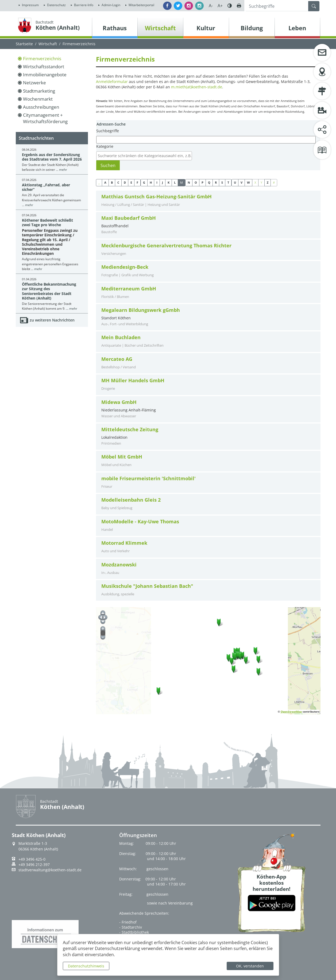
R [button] (216, 182)
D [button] (125, 182)
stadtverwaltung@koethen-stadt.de (50, 870)
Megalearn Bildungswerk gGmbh (141, 310)
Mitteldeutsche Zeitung (130, 430)
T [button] (228, 182)
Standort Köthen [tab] (208, 317)
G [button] (144, 182)
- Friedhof (128, 922)
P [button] (202, 182)
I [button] (157, 182)
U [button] (235, 182)
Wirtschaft (48, 44)
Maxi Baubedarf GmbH (129, 218)
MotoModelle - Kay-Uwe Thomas (140, 522)
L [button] (175, 182)
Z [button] (268, 182)
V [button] (242, 182)
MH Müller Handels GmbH (133, 381)
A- (211, 6)
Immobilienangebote (45, 75)
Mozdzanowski (119, 565)
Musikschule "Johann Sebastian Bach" (147, 586)
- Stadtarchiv (131, 927)
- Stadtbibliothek (134, 932)
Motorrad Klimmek (124, 543)
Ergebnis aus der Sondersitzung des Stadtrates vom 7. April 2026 (52, 157)
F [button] (137, 182)
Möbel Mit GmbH (122, 457)
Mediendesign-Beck (125, 267)
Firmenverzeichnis (42, 58)
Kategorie (105, 146)
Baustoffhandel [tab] (208, 225)
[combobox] (144, 156)
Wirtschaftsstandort (44, 67)
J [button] (163, 182)
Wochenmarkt (38, 99)
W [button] (248, 182)
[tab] (208, 201)
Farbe (230, 6)
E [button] (131, 182)
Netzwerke (34, 83)
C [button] (118, 182)
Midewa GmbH (119, 402)
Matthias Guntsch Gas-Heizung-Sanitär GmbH (157, 197)
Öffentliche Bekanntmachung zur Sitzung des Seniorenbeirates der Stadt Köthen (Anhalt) (49, 291)
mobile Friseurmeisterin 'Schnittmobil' (148, 478)
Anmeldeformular (112, 82)
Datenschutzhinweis (86, 966)
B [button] (112, 182)
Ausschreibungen (41, 107)
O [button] (196, 182)
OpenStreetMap (291, 712)
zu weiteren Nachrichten (52, 320)
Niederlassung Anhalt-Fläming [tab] (208, 409)
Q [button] (209, 182)
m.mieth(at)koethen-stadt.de (197, 87)
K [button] (169, 182)
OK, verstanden (250, 966)
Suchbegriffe (108, 131)
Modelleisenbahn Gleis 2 (131, 500)
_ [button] (99, 182)
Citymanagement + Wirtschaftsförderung (45, 118)
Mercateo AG (117, 359)
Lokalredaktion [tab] (208, 436)
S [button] (222, 182)
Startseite (24, 44)
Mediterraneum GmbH (129, 289)
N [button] (189, 182)
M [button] (181, 182)
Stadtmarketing (39, 91)
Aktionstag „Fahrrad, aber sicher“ (46, 187)
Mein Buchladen (121, 337)
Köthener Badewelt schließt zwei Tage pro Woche (47, 222)
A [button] (105, 182)
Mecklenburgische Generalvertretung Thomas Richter (166, 246)
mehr (63, 170)
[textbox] (145, 156)
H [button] (151, 182)
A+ (220, 6)
